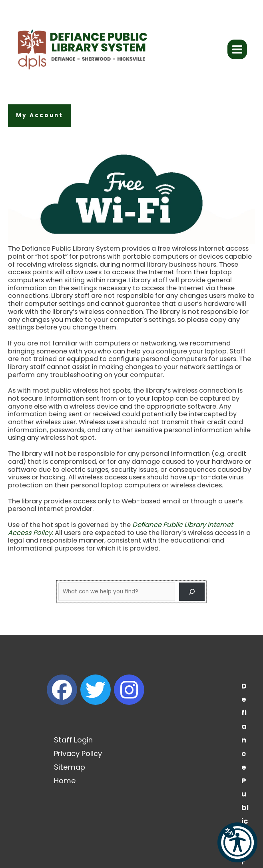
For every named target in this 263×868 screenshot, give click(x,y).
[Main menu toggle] (237, 50)
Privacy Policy (78, 753)
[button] (40, 116)
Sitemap (70, 767)
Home (65, 781)
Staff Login (73, 740)
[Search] (192, 592)
